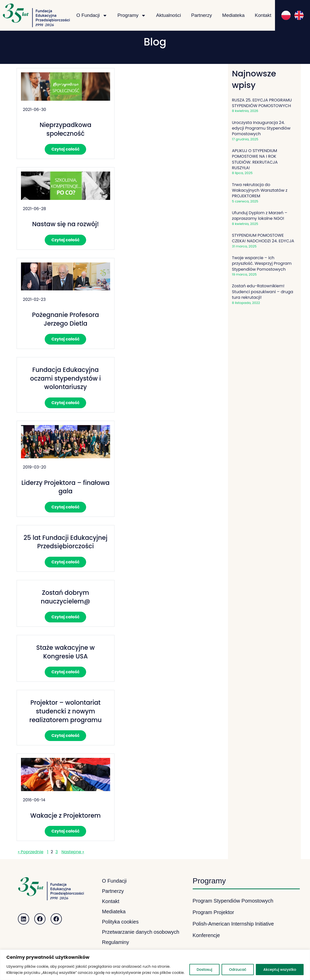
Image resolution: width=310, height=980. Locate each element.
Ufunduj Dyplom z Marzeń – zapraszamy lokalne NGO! (260, 216)
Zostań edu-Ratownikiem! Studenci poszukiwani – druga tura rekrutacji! (263, 292)
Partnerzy (202, 15)
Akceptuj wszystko (280, 970)
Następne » (73, 852)
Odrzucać (238, 970)
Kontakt (263, 15)
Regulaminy (116, 942)
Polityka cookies (120, 922)
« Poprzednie (31, 852)
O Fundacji (92, 15)
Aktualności (169, 15)
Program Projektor (213, 912)
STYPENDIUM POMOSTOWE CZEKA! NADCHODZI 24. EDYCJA (263, 238)
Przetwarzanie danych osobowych (141, 932)
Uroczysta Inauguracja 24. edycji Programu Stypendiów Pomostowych (261, 128)
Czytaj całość (65, 149)
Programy (132, 15)
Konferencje (206, 935)
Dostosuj (205, 970)
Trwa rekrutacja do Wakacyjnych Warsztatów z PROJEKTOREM (260, 190)
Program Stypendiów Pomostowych (233, 901)
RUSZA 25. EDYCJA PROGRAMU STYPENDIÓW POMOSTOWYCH (262, 103)
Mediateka (233, 15)
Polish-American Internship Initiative (233, 924)
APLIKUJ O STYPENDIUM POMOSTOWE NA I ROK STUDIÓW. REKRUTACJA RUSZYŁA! (255, 159)
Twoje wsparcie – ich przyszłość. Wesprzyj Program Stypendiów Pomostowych (262, 264)
